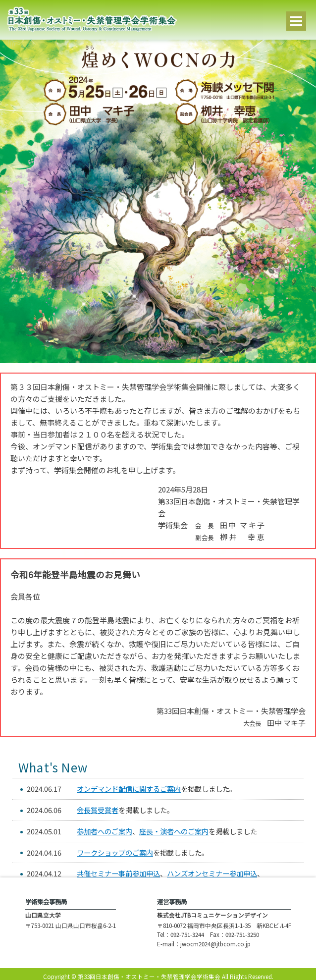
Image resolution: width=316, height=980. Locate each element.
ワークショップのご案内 (115, 852)
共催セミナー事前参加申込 (118, 873)
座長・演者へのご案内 (174, 831)
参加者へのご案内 (105, 831)
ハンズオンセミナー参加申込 (212, 873)
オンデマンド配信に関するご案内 (129, 789)
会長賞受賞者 (98, 810)
